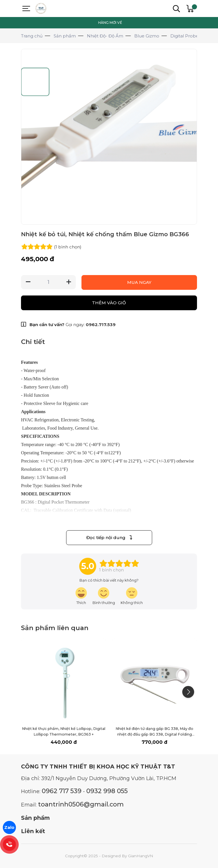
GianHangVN (141, 856)
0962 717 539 (62, 791)
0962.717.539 (101, 325)
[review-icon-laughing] (81, 596)
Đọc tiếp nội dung (109, 538)
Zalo (9, 827)
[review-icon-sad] (132, 596)
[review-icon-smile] (104, 596)
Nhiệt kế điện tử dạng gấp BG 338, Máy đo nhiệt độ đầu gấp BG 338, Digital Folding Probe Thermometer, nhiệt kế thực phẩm (154, 734)
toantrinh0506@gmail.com (81, 804)
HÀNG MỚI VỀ (110, 23)
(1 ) (68, 247)
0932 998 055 (107, 791)
